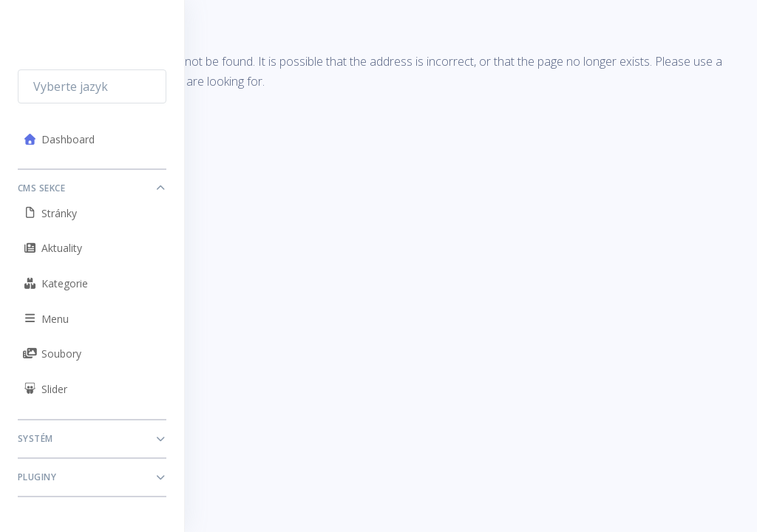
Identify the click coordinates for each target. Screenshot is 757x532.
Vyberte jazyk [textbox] (71, 86)
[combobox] (92, 86)
